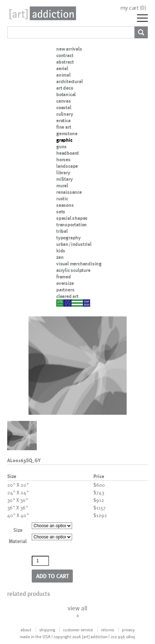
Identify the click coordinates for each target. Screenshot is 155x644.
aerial (62, 68)
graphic (64, 140)
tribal (62, 231)
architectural (69, 81)
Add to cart (52, 576)
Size (18, 530)
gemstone (67, 133)
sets (61, 212)
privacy (128, 630)
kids (61, 251)
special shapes (72, 218)
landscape (67, 166)
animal (63, 75)
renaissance (69, 192)
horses (63, 159)
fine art (64, 127)
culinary (65, 114)
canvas (64, 101)
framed (64, 277)
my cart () (133, 8)
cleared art (67, 296)
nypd (62, 303)
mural (62, 185)
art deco (65, 88)
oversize (65, 283)
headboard (68, 153)
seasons (65, 205)
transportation (72, 225)
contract (65, 55)
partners (65, 290)
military (64, 179)
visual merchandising (79, 264)
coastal (64, 107)
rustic (62, 199)
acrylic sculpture (73, 270)
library (63, 172)
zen (60, 257)
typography (68, 238)
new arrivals (69, 49)
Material (18, 541)
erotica (63, 120)
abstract (65, 62)
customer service (78, 630)
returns (107, 630)
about (26, 630)
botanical (66, 94)
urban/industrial (74, 244)
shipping (47, 630)
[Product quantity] (40, 561)
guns (61, 146)
